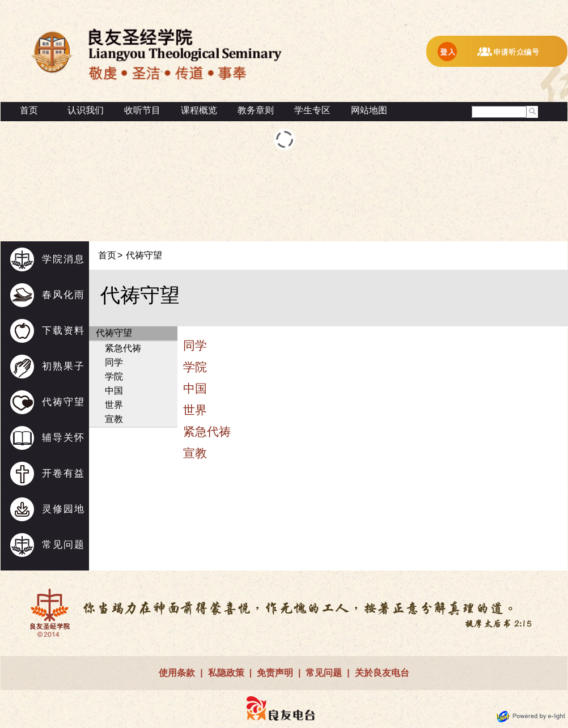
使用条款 (177, 673)
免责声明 (275, 673)
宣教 (114, 419)
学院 (114, 376)
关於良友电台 (382, 673)
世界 (114, 405)
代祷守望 (63, 402)
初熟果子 (63, 366)
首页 (29, 110)
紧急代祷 (123, 348)
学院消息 (63, 259)
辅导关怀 (63, 438)
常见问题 (63, 545)
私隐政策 (226, 673)
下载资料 (63, 331)
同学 (114, 362)
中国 (114, 391)
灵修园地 (63, 509)
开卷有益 (63, 473)
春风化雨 (63, 295)
